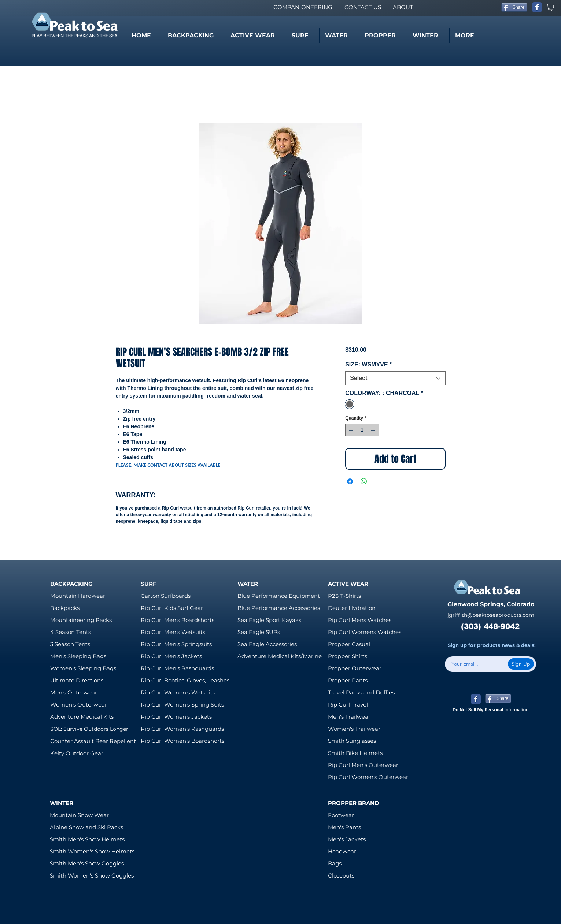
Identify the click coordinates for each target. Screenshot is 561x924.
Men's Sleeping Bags (78, 656)
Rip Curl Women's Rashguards (182, 729)
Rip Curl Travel (348, 705)
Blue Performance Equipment (279, 596)
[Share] (514, 7)
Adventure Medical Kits (82, 717)
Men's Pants (344, 827)
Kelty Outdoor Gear (77, 753)
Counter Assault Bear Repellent (93, 741)
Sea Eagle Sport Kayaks (269, 620)
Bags (335, 863)
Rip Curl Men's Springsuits (176, 644)
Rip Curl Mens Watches (360, 620)
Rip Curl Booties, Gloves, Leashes (185, 680)
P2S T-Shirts (344, 596)
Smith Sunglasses (352, 741)
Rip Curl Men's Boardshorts (178, 620)
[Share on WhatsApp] (364, 481)
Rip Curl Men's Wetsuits (173, 632)
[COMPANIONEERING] (303, 7)
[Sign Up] (521, 664)
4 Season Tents (71, 632)
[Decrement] (350, 430)
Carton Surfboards (166, 596)
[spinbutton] (362, 430)
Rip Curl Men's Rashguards (177, 668)
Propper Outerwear (355, 668)
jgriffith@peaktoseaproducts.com (491, 615)
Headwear (342, 851)
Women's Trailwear (354, 729)
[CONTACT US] (363, 7)
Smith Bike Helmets (355, 753)
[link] (551, 7)
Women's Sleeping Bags (83, 668)
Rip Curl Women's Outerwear (368, 777)
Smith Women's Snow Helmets (92, 851)
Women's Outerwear (79, 705)
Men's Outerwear (74, 692)
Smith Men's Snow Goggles (87, 863)
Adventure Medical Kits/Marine (280, 656)
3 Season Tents (70, 644)
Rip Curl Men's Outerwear (363, 765)
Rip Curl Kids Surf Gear (172, 608)
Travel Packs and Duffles (361, 692)
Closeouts (341, 875)
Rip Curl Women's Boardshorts (182, 741)
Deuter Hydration (352, 608)
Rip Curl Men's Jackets (171, 656)
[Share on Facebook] (350, 481)
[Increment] (374, 430)
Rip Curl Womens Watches (365, 632)
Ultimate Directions (77, 680)
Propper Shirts (348, 656)
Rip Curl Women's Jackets (176, 717)
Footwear (341, 815)
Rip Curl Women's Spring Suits (182, 705)
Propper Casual (349, 644)
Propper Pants (348, 680)
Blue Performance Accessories (279, 608)
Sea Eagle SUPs (259, 632)
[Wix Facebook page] (537, 7)
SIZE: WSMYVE (368, 364)
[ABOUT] (403, 7)
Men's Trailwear (349, 717)
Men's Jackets (347, 839)
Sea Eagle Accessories (267, 644)
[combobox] (395, 378)
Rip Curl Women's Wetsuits (178, 692)
